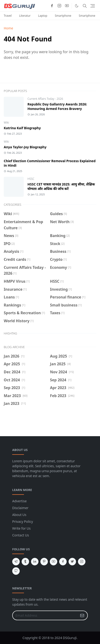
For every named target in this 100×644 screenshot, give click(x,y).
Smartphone (63, 16)
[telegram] (16, 562)
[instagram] (59, 6)
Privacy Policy (23, 521)
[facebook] (52, 6)
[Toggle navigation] (93, 6)
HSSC (31, 179)
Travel (8, 16)
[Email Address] (45, 615)
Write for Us (21, 528)
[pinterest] (44, 562)
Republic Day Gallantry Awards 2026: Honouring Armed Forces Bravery (57, 106)
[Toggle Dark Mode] (77, 6)
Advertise (19, 501)
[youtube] (67, 6)
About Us (19, 515)
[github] (16, 571)
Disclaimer (20, 508)
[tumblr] (25, 562)
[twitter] (72, 562)
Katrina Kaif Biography (22, 128)
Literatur (25, 16)
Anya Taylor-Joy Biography (25, 147)
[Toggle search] (85, 6)
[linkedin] (35, 562)
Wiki (6, 123)
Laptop (43, 16)
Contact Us (21, 535)
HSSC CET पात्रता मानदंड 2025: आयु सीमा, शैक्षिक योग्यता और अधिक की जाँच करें (61, 186)
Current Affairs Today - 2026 (45, 99)
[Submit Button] (82, 615)
